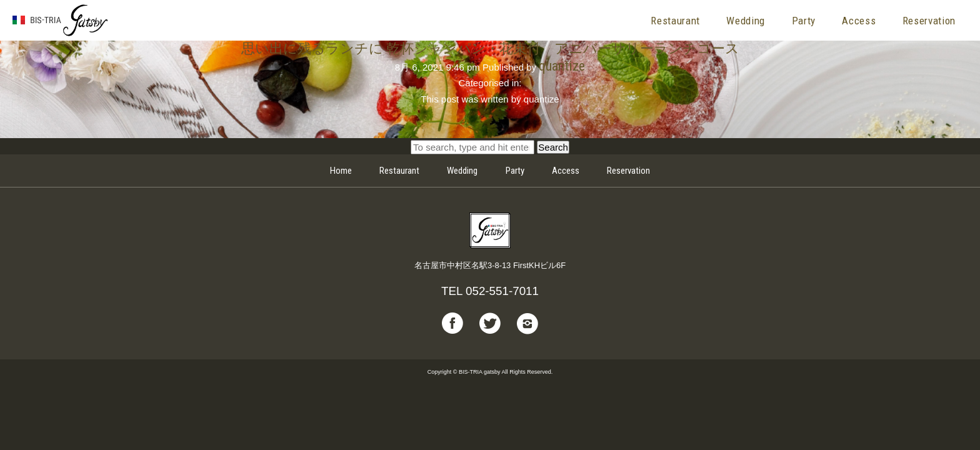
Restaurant (675, 21)
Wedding (746, 21)
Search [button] (553, 147)
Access (859, 21)
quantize (562, 66)
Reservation (929, 21)
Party (804, 21)
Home (341, 171)
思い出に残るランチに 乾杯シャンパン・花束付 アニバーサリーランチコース (490, 48)
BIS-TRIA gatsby (61, 21)
